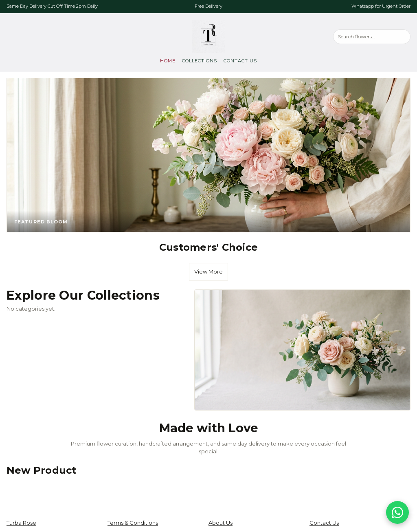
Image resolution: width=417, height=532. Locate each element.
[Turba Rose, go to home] (208, 37)
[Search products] (372, 36)
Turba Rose (21, 523)
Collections (200, 61)
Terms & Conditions (133, 523)
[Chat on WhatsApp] (397, 512)
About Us (221, 523)
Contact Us (240, 61)
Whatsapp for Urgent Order (381, 6)
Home (168, 61)
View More (208, 272)
